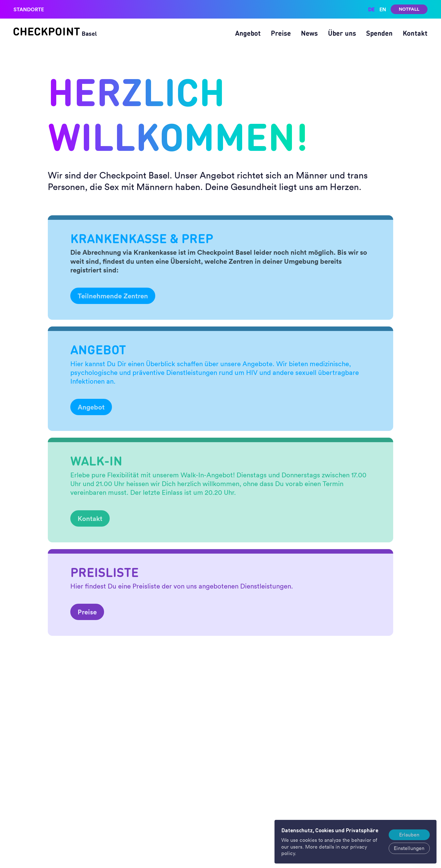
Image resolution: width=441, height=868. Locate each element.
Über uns (342, 33)
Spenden (379, 33)
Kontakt (415, 33)
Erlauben (409, 835)
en (383, 9)
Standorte (29, 9)
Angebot (248, 33)
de (371, 9)
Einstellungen (409, 848)
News (309, 33)
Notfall (409, 9)
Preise (281, 33)
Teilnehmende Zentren (113, 296)
